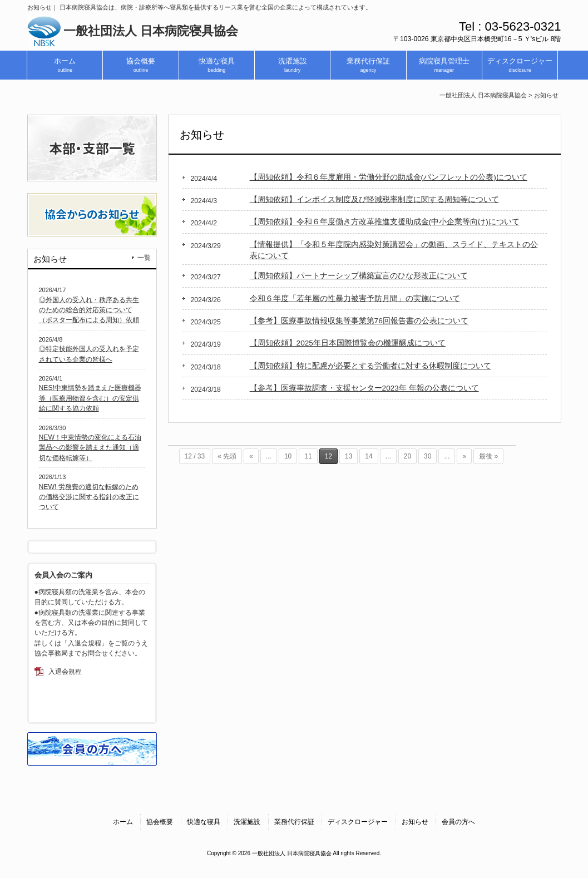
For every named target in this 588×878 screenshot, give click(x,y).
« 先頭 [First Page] (227, 456)
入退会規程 (65, 672)
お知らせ (415, 822)
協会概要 (160, 822)
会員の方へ (458, 822)
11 (308, 456)
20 (407, 456)
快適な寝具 (204, 822)
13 (349, 456)
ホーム (123, 822)
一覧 (144, 258)
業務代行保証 (294, 822)
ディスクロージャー (358, 822)
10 (288, 456)
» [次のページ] (464, 456)
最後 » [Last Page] (488, 456)
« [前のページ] (251, 456)
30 (428, 456)
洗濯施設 (247, 822)
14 (369, 456)
